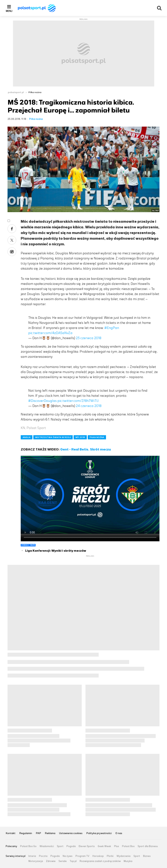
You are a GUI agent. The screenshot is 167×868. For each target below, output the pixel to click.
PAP (38, 833)
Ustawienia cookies (71, 833)
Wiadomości (47, 846)
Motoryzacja (36, 861)
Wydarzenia (124, 856)
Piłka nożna (35, 92)
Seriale (63, 861)
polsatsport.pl (16, 92)
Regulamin (26, 833)
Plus (117, 846)
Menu (9, 11)
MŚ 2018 (80, 437)
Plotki (110, 856)
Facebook (12, 229)
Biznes (147, 856)
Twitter (12, 240)
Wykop (12, 252)
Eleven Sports (87, 846)
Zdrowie (51, 861)
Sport (60, 846)
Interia (32, 856)
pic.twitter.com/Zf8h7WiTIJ (78, 401)
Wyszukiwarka (159, 8)
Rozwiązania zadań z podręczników (100, 861)
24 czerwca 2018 (89, 406)
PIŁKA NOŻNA (97, 437)
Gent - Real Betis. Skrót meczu (86, 449)
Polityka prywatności (99, 833)
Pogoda (71, 846)
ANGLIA (27, 437)
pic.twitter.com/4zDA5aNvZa (50, 333)
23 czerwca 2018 (89, 338)
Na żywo (68, 856)
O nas (119, 833)
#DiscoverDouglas (42, 401)
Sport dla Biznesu (148, 846)
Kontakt (11, 833)
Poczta (43, 856)
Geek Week (104, 846)
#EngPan (112, 328)
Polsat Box (128, 846)
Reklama (50, 833)
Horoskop (98, 856)
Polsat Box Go (28, 846)
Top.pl (73, 861)
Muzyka (128, 861)
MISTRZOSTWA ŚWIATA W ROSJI (53, 437)
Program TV (82, 856)
